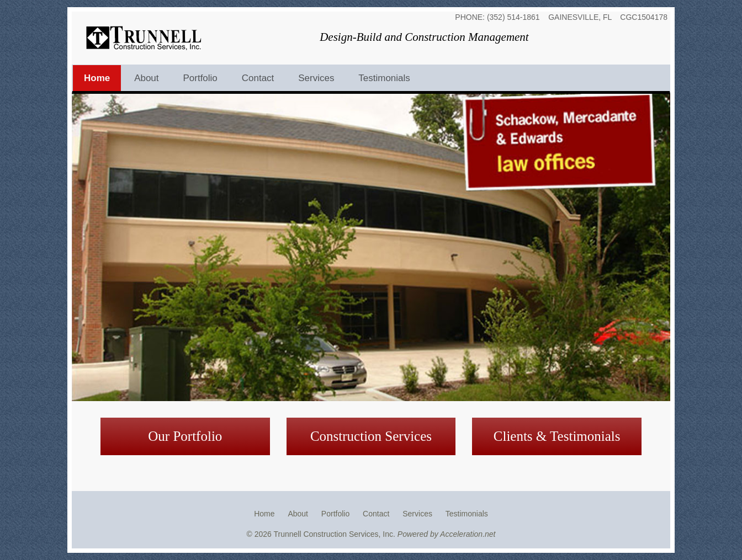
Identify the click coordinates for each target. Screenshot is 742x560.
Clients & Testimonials (557, 436)
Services (316, 78)
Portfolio (200, 78)
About (146, 78)
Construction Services (371, 436)
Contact (258, 78)
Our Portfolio (185, 436)
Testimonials (384, 78)
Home (97, 78)
